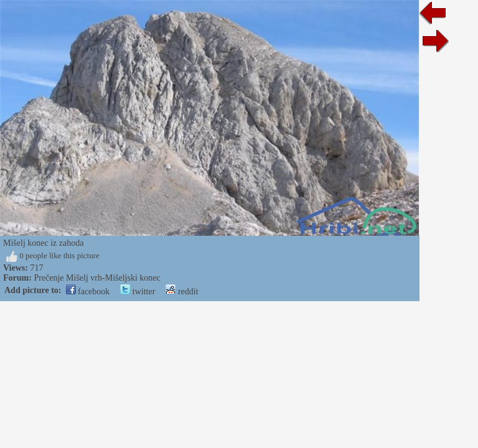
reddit (182, 292)
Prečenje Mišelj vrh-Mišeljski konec (97, 278)
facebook (88, 292)
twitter (138, 292)
